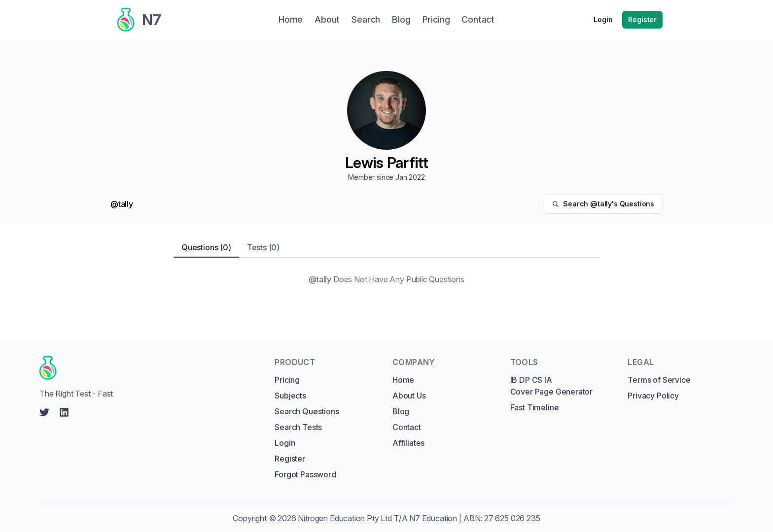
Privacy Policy (653, 396)
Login (603, 19)
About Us (409, 396)
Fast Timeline (535, 407)
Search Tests (298, 427)
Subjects (290, 396)
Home (403, 380)
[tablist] (386, 248)
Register (642, 19)
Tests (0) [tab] (263, 247)
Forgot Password (305, 474)
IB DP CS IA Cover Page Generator (551, 386)
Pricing (287, 380)
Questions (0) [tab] (206, 247)
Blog (401, 411)
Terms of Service (659, 380)
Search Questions (307, 411)
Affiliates (408, 443)
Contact (407, 427)
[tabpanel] (386, 279)
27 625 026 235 (512, 518)
